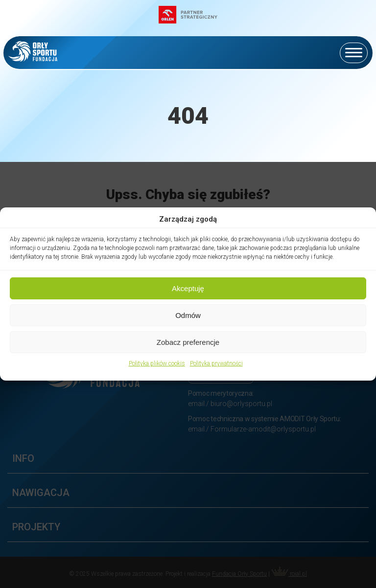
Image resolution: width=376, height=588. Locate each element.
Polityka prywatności (216, 363)
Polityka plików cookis (157, 363)
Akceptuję (188, 288)
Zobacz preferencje (188, 342)
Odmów (188, 315)
